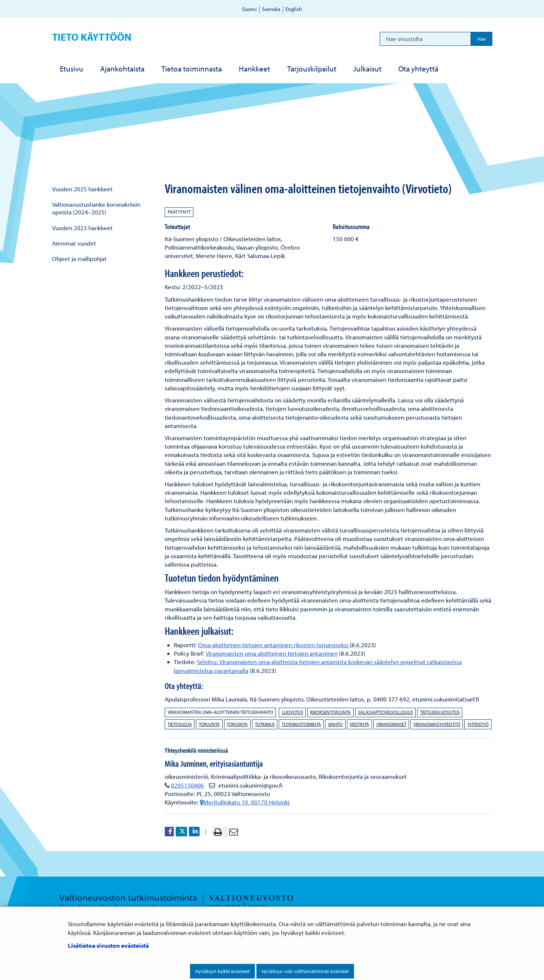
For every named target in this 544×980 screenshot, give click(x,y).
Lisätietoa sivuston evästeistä (108, 945)
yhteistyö (478, 724)
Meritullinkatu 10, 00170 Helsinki (245, 802)
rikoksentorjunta (330, 712)
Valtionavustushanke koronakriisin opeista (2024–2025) (96, 208)
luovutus (292, 712)
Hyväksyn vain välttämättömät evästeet (305, 971)
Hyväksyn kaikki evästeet (222, 971)
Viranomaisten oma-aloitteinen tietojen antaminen (272, 653)
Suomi (249, 9)
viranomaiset (391, 724)
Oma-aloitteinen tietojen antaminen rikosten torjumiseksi (274, 645)
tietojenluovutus (440, 712)
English (294, 9)
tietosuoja (180, 724)
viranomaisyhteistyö (437, 724)
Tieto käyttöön (92, 37)
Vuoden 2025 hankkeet (82, 189)
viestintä (359, 724)
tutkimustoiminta (301, 724)
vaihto (335, 724)
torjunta (209, 724)
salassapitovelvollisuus (386, 712)
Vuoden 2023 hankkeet (82, 228)
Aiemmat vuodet (74, 243)
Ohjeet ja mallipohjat (79, 259)
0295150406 (187, 785)
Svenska (271, 9)
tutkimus (265, 724)
